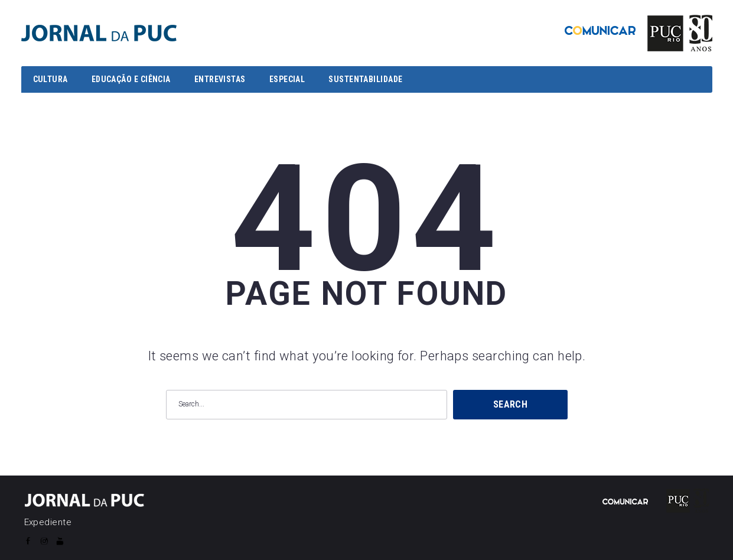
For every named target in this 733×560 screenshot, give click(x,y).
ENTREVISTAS (220, 79)
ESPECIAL (287, 79)
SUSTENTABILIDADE (365, 79)
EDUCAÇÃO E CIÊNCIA (131, 79)
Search (510, 404)
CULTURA (51, 79)
